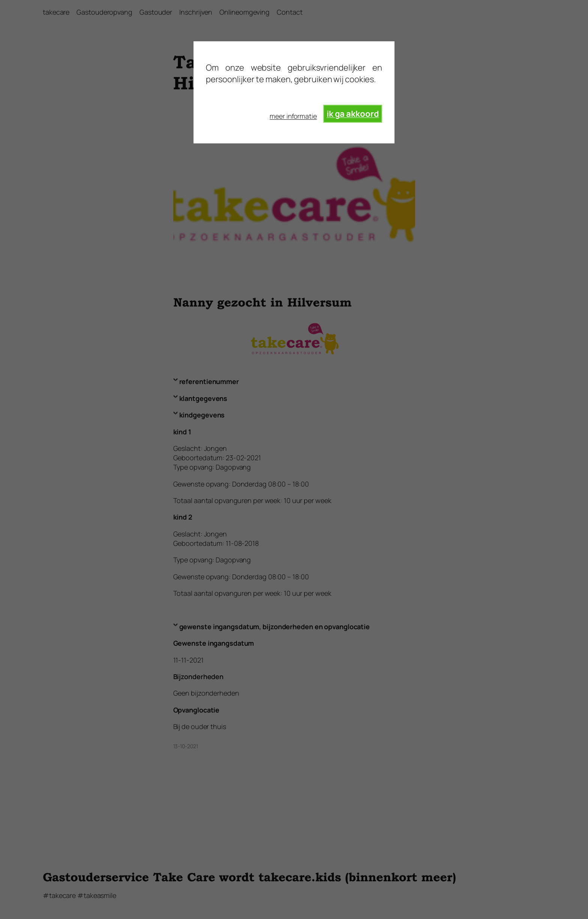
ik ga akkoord (353, 114)
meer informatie (293, 116)
